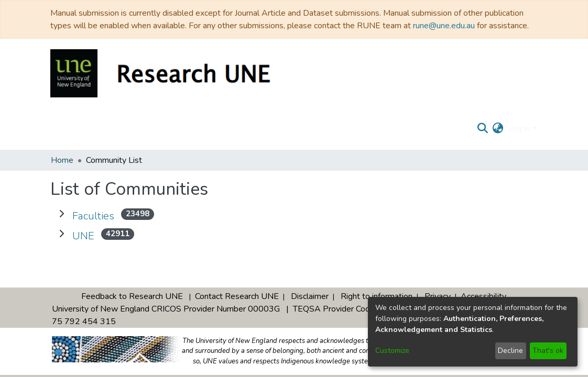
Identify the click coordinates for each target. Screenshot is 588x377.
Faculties (93, 216)
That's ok (548, 351)
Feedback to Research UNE (132, 296)
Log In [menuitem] (519, 129)
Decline (510, 351)
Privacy (438, 296)
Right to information (377, 296)
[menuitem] (498, 129)
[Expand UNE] (61, 234)
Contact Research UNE (237, 296)
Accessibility (483, 296)
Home (62, 160)
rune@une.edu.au (444, 26)
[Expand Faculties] (61, 214)
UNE (83, 236)
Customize (392, 351)
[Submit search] (483, 129)
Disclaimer (310, 296)
